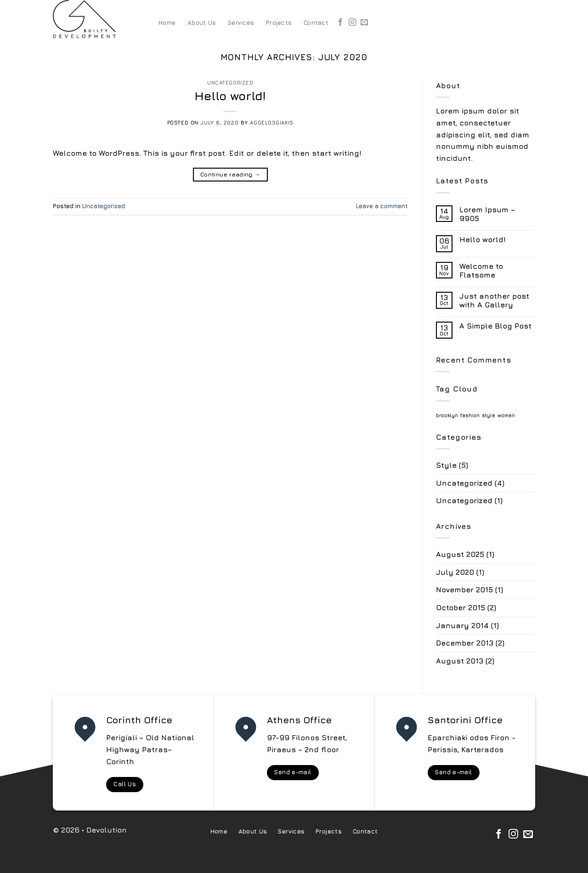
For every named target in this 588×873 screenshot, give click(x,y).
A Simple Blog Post (495, 326)
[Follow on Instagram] (352, 23)
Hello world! (230, 96)
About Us (202, 23)
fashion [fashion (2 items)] (470, 415)
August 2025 (460, 554)
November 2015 (464, 590)
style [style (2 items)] (489, 415)
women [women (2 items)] (506, 415)
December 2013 (465, 643)
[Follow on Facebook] (340, 23)
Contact (316, 23)
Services (241, 23)
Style (446, 465)
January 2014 (462, 625)
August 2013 (460, 661)
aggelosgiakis (271, 122)
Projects (279, 23)
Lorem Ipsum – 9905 (487, 214)
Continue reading (230, 174)
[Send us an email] (364, 23)
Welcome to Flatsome (481, 270)
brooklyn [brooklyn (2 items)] (447, 415)
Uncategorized (230, 82)
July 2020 (455, 572)
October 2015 (461, 607)
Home (167, 23)
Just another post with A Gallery (494, 300)
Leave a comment (382, 206)
